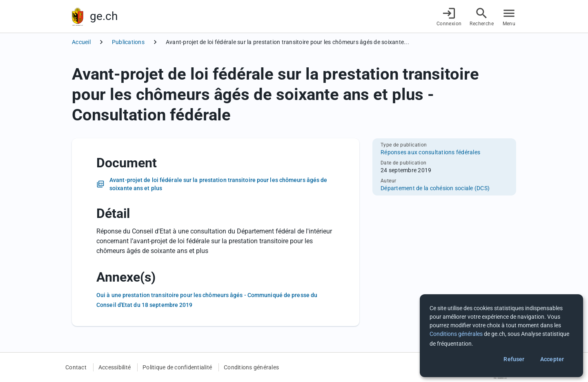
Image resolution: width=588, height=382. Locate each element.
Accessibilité (115, 367)
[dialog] (501, 336)
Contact (76, 367)
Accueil (81, 42)
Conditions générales (251, 367)
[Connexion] (449, 17)
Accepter (552, 359)
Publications (128, 42)
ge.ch (104, 16)
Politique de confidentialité (177, 367)
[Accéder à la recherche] (482, 17)
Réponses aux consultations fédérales (430, 152)
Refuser (514, 359)
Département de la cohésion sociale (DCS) (435, 188)
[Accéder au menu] (509, 17)
